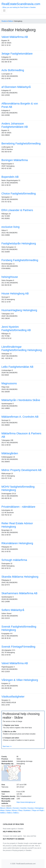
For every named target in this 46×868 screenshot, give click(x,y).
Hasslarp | (31, 808)
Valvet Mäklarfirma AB (15, 37)
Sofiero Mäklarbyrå (13, 610)
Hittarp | (3, 810)
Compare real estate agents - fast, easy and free (19, 836)
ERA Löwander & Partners (17, 210)
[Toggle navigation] (4, 11)
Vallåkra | (3, 813)
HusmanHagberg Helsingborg (19, 310)
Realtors (4, 21)
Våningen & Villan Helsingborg (20, 680)
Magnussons (9, 383)
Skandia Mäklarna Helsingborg (20, 577)
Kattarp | (9, 810)
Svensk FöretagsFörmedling (18, 647)
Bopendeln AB (10, 177)
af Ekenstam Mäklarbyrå (16, 87)
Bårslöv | (10, 808)
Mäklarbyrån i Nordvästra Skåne (21, 400)
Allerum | (3, 808)
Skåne (10, 21)
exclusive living (10, 227)
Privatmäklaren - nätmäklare (18, 507)
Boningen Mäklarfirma (15, 160)
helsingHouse (10, 277)
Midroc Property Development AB (21, 470)
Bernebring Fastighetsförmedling (21, 143)
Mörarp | (15, 810)
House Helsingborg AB (15, 293)
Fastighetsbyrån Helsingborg (19, 243)
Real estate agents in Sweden (13, 829)
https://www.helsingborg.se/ (26, 802)
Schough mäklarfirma (14, 560)
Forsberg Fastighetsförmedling (20, 260)
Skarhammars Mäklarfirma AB (19, 593)
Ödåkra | (10, 813)
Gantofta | (24, 808)
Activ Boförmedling (13, 70)
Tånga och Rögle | (38, 810)
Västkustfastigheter (13, 697)
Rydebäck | (28, 810)
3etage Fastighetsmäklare (17, 54)
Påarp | (21, 810)
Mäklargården (10, 453)
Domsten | (17, 808)
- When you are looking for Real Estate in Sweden (21, 5)
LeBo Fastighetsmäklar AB (17, 367)
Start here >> (7, 746)
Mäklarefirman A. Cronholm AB (20, 417)
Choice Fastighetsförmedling (19, 194)
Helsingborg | (39, 808)
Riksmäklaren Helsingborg (17, 543)
